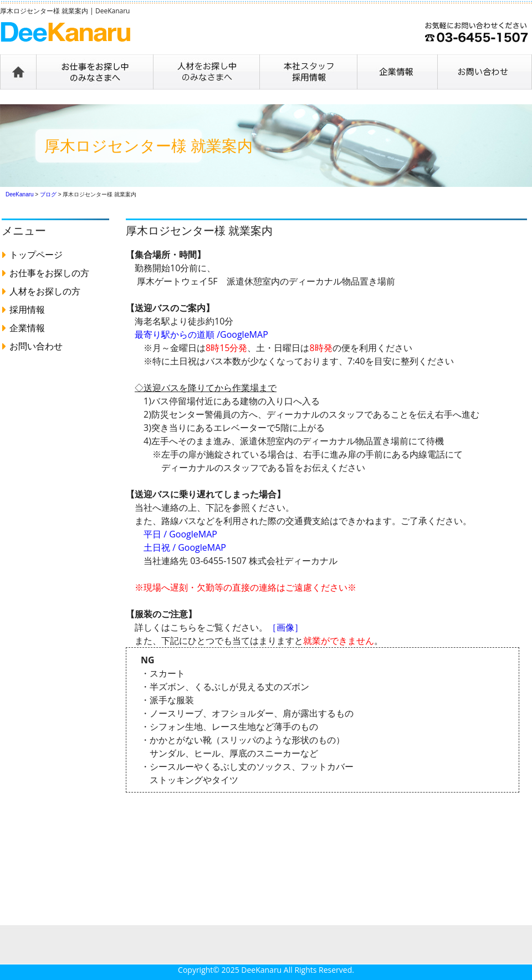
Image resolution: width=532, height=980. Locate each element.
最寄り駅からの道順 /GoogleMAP (201, 334)
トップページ (36, 255)
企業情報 (27, 328)
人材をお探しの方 (45, 291)
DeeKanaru (261, 970)
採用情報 (27, 309)
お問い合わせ (36, 346)
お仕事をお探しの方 (49, 273)
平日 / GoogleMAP (180, 534)
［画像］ (285, 627)
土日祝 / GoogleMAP (185, 547)
